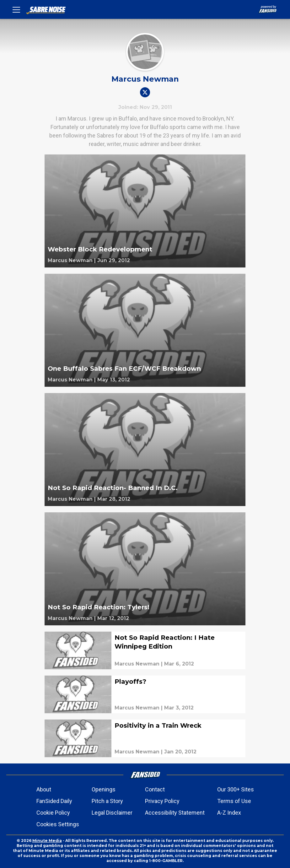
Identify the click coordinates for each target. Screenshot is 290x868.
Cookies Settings (58, 824)
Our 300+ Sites (236, 789)
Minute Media (47, 841)
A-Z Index (229, 813)
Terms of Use (234, 801)
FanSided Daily (54, 801)
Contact (155, 789)
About (44, 789)
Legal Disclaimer (112, 813)
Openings (104, 789)
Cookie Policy (53, 813)
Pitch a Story (107, 801)
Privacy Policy (162, 801)
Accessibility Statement (175, 813)
